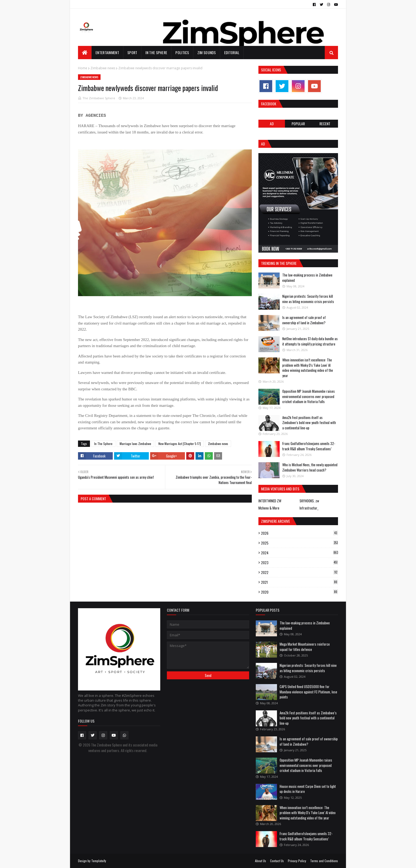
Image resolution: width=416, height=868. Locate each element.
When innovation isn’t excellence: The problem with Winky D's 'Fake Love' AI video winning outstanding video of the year (308, 368)
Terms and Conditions (324, 861)
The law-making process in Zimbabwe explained (307, 278)
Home (83, 68)
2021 (300, 582)
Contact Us (277, 861)
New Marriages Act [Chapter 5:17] (180, 444)
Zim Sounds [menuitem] (207, 52)
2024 (300, 553)
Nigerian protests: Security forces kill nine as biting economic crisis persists (308, 299)
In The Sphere (103, 444)
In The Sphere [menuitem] (156, 52)
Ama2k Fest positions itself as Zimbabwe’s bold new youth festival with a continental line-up (309, 423)
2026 (300, 533)
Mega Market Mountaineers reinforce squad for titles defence (305, 647)
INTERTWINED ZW (270, 501)
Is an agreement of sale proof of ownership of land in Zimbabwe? (304, 320)
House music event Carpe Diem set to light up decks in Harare (308, 789)
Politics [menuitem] (182, 52)
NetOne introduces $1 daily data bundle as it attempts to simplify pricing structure (310, 341)
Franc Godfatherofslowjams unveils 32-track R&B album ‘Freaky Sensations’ (309, 446)
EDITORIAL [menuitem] (232, 52)
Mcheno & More (269, 508)
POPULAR (298, 124)
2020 (300, 592)
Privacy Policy (297, 861)
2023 (300, 563)
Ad (272, 124)
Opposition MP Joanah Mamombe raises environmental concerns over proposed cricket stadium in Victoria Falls (309, 396)
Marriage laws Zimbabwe (135, 444)
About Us (261, 861)
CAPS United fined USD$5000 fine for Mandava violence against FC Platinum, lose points (308, 692)
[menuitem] (85, 53)
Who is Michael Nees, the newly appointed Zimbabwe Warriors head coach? (310, 467)
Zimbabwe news (103, 68)
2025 (300, 543)
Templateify (99, 861)
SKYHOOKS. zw (309, 501)
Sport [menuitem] (132, 52)
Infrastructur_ (309, 508)
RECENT (325, 124)
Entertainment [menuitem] (107, 52)
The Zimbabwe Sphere (99, 98)
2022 (300, 572)
